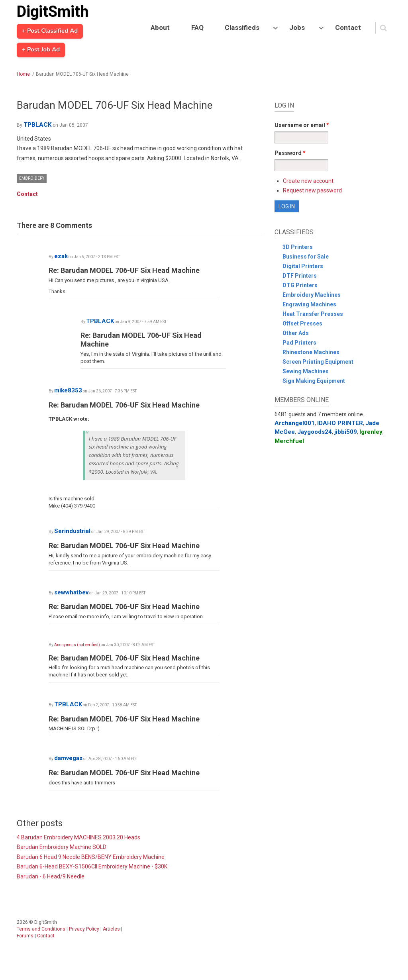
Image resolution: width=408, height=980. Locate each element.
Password (290, 153)
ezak (61, 256)
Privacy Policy (84, 929)
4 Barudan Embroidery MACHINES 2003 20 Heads (78, 837)
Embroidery (32, 178)
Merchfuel (289, 441)
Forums (25, 936)
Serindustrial (72, 531)
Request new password (312, 190)
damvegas (68, 758)
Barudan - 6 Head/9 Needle (51, 876)
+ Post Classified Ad (50, 31)
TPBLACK (37, 125)
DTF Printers (300, 276)
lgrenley (371, 432)
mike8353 (68, 390)
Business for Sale (306, 257)
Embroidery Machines (312, 295)
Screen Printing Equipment (318, 362)
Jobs (297, 27)
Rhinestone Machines (311, 352)
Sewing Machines (306, 371)
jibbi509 (346, 432)
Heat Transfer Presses (313, 314)
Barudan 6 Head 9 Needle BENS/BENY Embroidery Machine (91, 857)
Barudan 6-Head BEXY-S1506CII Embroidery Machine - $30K (92, 866)
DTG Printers (300, 285)
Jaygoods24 (315, 432)
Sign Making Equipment (314, 381)
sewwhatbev (71, 592)
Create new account (308, 181)
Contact (348, 27)
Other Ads (296, 333)
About (160, 27)
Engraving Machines (309, 304)
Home (23, 74)
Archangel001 (295, 423)
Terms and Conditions (41, 929)
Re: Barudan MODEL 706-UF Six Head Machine (124, 270)
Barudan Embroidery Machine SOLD (62, 847)
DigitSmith (53, 12)
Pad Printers (299, 343)
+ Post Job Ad (41, 50)
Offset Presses (302, 323)
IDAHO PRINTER (340, 423)
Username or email (302, 125)
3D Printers (298, 247)
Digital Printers (303, 266)
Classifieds (242, 27)
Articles (111, 929)
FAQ (197, 27)
